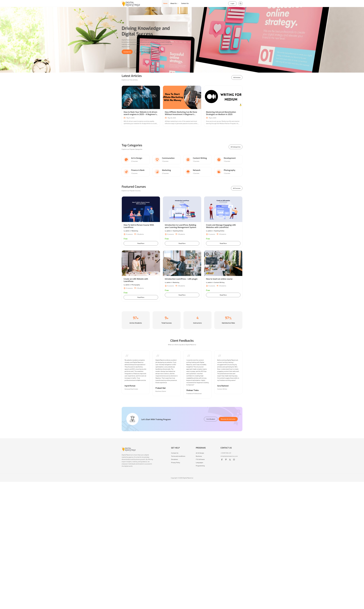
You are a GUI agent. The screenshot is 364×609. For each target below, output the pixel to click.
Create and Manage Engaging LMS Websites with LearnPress (221, 227)
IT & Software (200, 460)
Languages (199, 463)
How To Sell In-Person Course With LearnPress (139, 227)
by (127, 231)
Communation (168, 159)
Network (197, 171)
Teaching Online (178, 231)
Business (199, 456)
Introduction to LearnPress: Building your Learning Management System (181, 227)
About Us (174, 4)
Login (232, 4)
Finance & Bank (138, 171)
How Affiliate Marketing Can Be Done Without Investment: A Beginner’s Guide (181, 115)
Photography (230, 171)
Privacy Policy (176, 463)
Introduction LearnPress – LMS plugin (181, 279)
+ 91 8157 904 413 (226, 453)
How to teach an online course (219, 279)
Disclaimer (175, 460)
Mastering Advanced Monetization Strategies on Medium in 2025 (221, 114)
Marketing (166, 171)
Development (230, 159)
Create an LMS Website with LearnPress (136, 281)
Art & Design (137, 159)
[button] (127, 52)
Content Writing (200, 159)
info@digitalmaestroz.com (229, 456)
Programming (200, 466)
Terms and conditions (178, 456)
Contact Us (186, 4)
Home (165, 4)
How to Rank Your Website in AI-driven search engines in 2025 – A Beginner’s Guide (140, 115)
